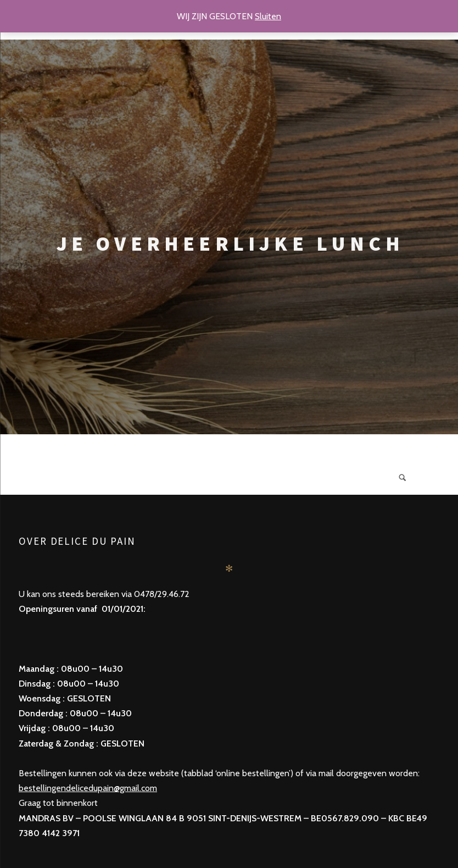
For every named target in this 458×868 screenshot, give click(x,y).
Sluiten (268, 16)
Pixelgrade (275, 833)
